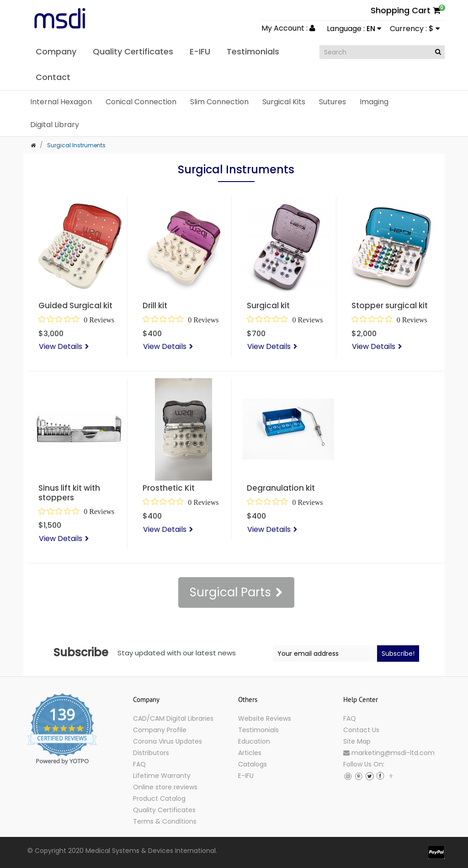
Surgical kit (268, 305)
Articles (250, 753)
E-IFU (246, 776)
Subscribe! (398, 654)
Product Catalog (159, 798)
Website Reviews (265, 718)
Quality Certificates (164, 810)
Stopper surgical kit (390, 305)
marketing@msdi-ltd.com (389, 753)
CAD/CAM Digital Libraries (173, 718)
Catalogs (253, 764)
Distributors (151, 753)
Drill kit (155, 305)
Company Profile (160, 730)
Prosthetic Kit (169, 488)
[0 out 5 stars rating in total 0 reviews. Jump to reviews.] (76, 320)
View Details (61, 346)
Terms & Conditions (165, 821)
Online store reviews (165, 787)
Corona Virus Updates (168, 741)
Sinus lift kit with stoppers (69, 493)
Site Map (357, 741)
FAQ (139, 764)
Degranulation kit (281, 488)
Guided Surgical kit (75, 305)
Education (254, 741)
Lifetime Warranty (162, 776)
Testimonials (258, 730)
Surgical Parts (230, 592)
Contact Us (361, 730)
